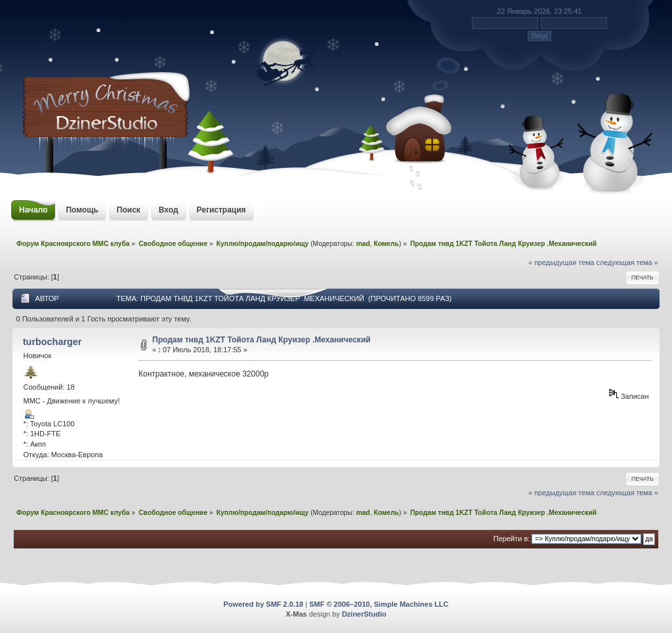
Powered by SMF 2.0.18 (264, 604)
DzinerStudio (364, 614)
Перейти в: (512, 539)
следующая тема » (627, 262)
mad (363, 244)
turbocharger (52, 342)
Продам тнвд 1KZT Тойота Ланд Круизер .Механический (262, 340)
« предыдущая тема (561, 262)
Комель (386, 244)
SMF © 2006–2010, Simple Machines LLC (379, 604)
